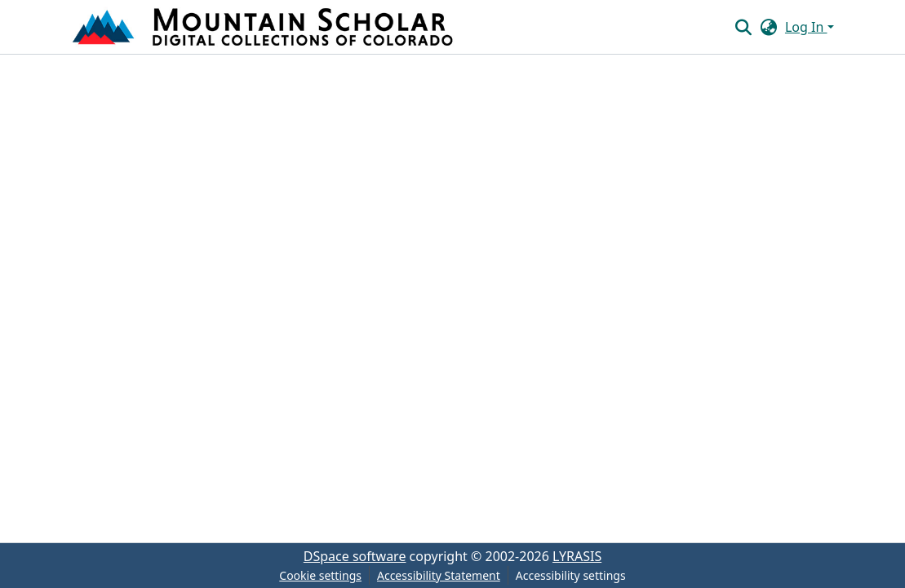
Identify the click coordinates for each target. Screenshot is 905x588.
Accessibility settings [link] (571, 575)
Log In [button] (806, 27)
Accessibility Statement (439, 575)
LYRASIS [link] (577, 556)
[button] (264, 27)
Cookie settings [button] (320, 575)
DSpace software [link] (355, 556)
